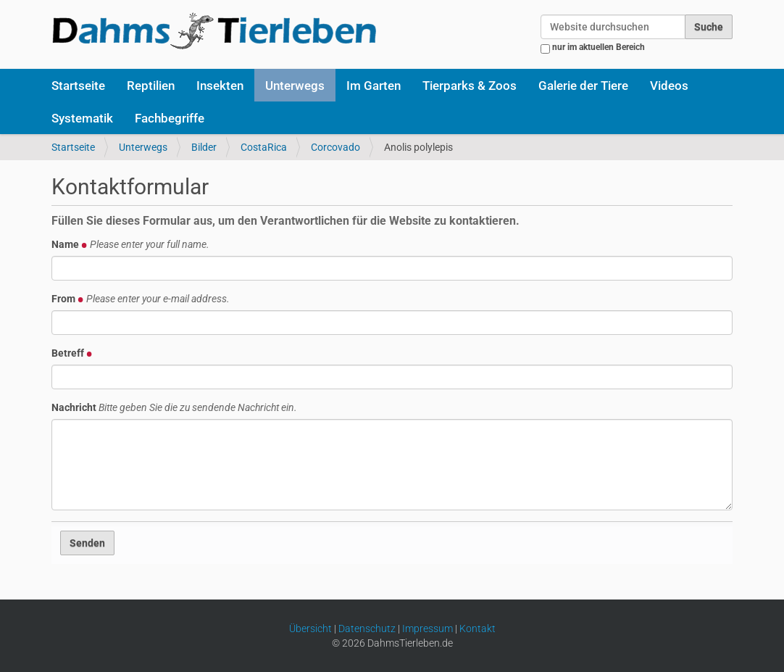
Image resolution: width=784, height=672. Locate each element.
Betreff (72, 353)
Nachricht (174, 407)
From (141, 299)
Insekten (220, 86)
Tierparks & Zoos (470, 86)
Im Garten (374, 86)
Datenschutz (367, 629)
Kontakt (478, 629)
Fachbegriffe (170, 118)
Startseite (78, 86)
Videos (669, 86)
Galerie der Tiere (583, 86)
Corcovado (335, 147)
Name (130, 244)
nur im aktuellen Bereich (599, 47)
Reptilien (151, 86)
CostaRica (264, 147)
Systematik (82, 118)
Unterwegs (295, 86)
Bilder (204, 147)
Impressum (428, 629)
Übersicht (310, 629)
